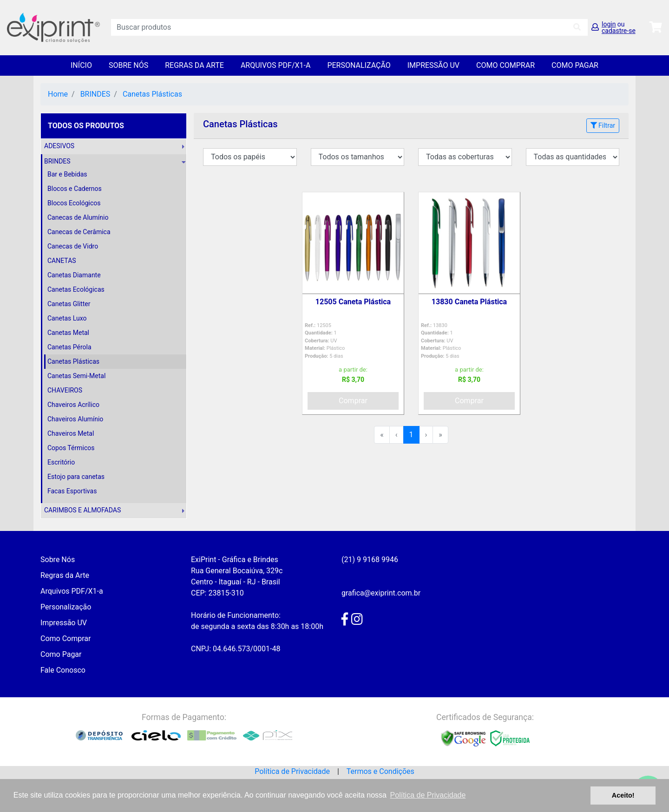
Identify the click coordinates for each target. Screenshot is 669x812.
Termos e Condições (380, 771)
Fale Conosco (63, 670)
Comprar (353, 401)
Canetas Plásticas (152, 94)
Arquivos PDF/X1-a (276, 65)
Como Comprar (505, 65)
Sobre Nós (128, 65)
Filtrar (603, 125)
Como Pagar (575, 65)
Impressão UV (433, 65)
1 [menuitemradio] (411, 435)
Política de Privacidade (292, 771)
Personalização (359, 65)
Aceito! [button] (623, 795)
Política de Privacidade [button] (428, 795)
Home (58, 94)
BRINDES (95, 94)
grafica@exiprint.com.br (381, 593)
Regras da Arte (194, 65)
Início (81, 65)
